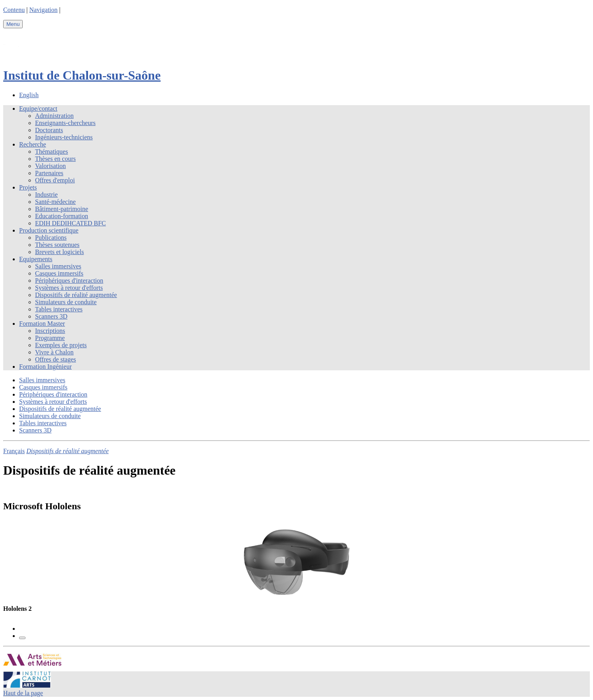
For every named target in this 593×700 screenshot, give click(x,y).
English (29, 95)
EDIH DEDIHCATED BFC (70, 223)
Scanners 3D (51, 316)
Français (14, 451)
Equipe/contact (38, 109)
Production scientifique (49, 230)
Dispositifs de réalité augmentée (76, 295)
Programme (50, 338)
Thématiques (52, 152)
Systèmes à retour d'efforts (69, 288)
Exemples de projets (61, 345)
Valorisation (50, 166)
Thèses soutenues (57, 245)
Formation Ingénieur (45, 367)
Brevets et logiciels (60, 252)
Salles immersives (58, 266)
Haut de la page (23, 693)
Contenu (14, 10)
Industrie (46, 195)
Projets (28, 187)
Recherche (33, 144)
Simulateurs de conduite (66, 302)
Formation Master (42, 324)
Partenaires (49, 173)
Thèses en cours (55, 159)
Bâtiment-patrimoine (62, 209)
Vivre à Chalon (54, 352)
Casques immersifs (59, 273)
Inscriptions (50, 331)
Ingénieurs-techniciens (64, 137)
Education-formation (62, 216)
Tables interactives (59, 309)
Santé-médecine (55, 202)
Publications (51, 238)
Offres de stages (56, 359)
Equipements (36, 259)
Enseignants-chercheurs (65, 123)
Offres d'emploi (55, 180)
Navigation (43, 10)
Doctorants (49, 130)
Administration (54, 116)
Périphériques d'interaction (69, 281)
